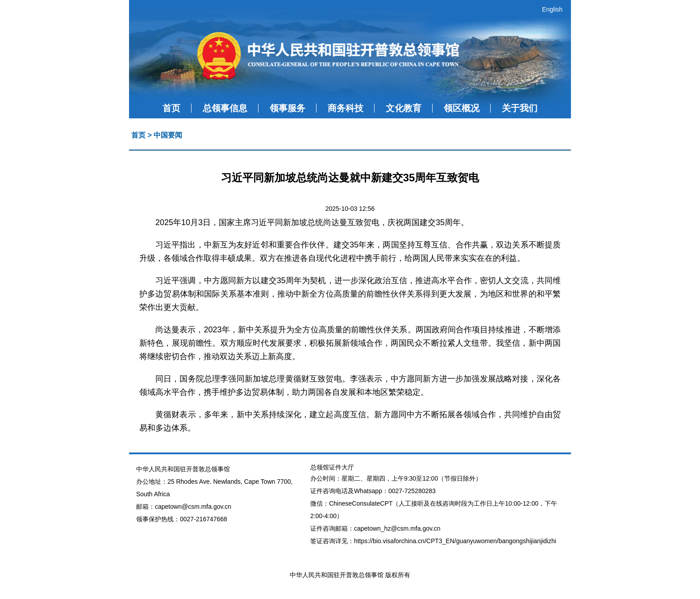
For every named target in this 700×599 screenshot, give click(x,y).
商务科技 (346, 108)
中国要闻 (168, 135)
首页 (171, 108)
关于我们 (520, 108)
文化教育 (404, 108)
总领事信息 (225, 108)
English (552, 9)
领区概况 (462, 108)
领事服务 (287, 108)
